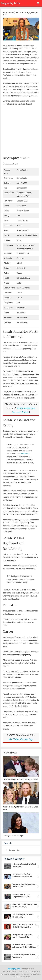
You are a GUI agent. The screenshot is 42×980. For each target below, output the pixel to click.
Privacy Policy (9, 972)
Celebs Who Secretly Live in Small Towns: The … (24, 865)
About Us (23, 972)
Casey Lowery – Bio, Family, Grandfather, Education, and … (23, 875)
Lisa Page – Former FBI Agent (13, 836)
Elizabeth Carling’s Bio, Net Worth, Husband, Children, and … (24, 926)
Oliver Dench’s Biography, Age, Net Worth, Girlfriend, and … (25, 906)
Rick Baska (25, 454)
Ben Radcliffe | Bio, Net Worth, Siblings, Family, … (23, 916)
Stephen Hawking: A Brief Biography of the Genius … (22, 896)
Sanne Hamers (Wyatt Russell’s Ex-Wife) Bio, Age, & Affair (20, 808)
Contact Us (35, 972)
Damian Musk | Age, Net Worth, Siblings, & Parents (20, 779)
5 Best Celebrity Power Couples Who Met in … (24, 956)
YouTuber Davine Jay (21, 739)
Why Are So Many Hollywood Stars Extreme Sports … (24, 885)
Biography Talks (10, 3)
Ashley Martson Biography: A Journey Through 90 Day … (22, 936)
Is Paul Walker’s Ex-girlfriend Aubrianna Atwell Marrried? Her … (24, 946)
